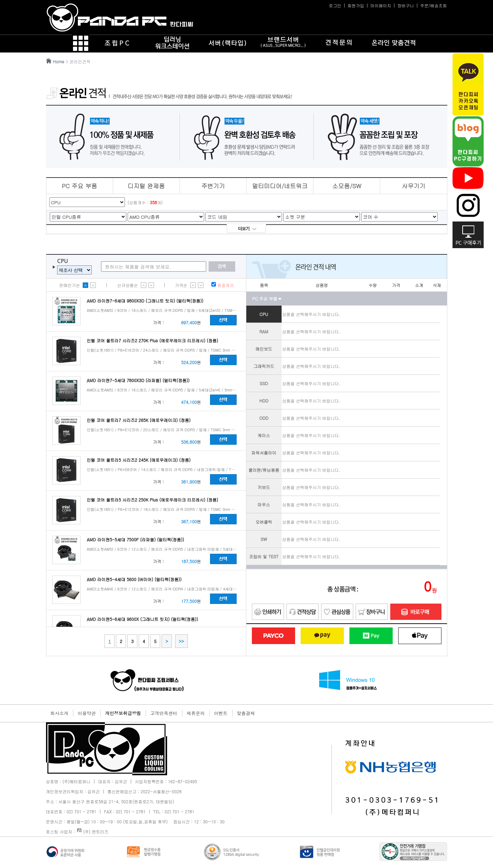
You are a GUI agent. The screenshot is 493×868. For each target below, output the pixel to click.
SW (264, 539)
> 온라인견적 (79, 61)
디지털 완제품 (146, 186)
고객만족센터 (164, 713)
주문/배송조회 (433, 5)
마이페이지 (381, 5)
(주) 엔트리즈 (93, 831)
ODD (264, 418)
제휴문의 (196, 713)
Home (59, 61)
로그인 (335, 5)
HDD (264, 401)
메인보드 (264, 349)
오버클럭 (264, 522)
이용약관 (87, 713)
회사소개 (60, 713)
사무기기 (413, 186)
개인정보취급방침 (123, 713)
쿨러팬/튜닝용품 (264, 470)
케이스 (264, 435)
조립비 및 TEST (264, 556)
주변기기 (213, 186)
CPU (264, 314)
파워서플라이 (264, 453)
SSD (264, 383)
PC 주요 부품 (79, 186)
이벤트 (221, 713)
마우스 (264, 504)
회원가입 (356, 5)
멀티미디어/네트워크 (280, 186)
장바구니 (405, 5)
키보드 (264, 487)
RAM (264, 331)
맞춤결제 (246, 713)
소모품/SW (347, 186)
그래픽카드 (264, 366)
